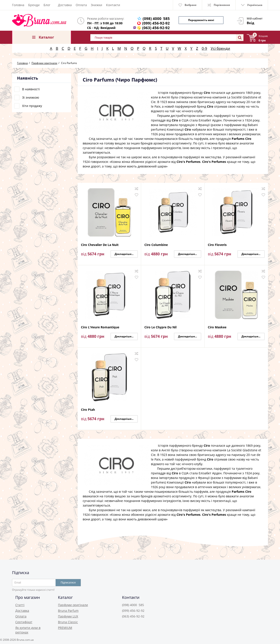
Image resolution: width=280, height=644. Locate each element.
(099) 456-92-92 (156, 23)
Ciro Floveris (217, 245)
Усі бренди (220, 48)
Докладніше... (124, 254)
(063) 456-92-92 (156, 28)
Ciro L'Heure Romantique (100, 327)
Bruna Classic (68, 622)
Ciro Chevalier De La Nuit (100, 245)
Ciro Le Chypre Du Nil (160, 327)
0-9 (204, 48)
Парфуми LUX (68, 616)
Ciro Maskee (217, 327)
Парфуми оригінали (73, 605)
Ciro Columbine (156, 245)
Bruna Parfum (68, 611)
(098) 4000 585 (156, 19)
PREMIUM (65, 628)
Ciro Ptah (88, 410)
